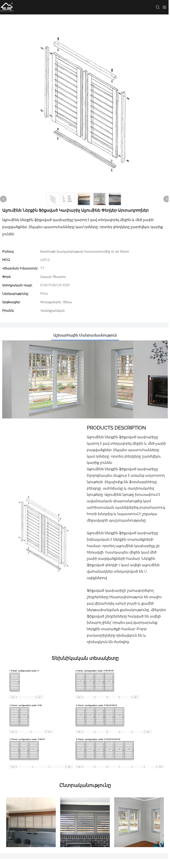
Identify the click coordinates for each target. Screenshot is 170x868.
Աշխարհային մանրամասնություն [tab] (85, 335)
